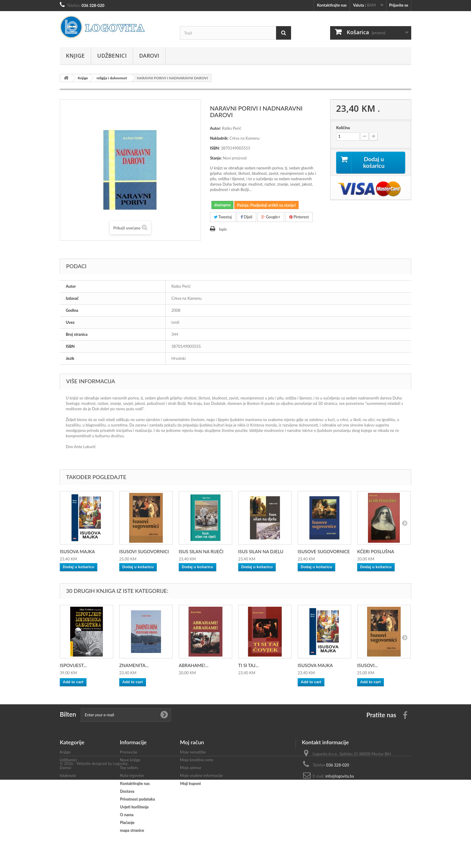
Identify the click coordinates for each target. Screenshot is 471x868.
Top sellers (129, 768)
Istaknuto (68, 775)
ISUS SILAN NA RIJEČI (201, 551)
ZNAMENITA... (134, 665)
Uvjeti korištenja (134, 807)
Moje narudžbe (193, 752)
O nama (127, 815)
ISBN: (215, 148)
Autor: (216, 128)
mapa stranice (132, 830)
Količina (343, 128)
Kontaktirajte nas (332, 5)
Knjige (75, 56)
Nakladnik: (219, 138)
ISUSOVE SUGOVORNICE (324, 551)
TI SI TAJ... (248, 665)
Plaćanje (127, 822)
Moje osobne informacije (201, 775)
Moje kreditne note (197, 760)
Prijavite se (399, 5)
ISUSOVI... (367, 665)
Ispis (223, 229)
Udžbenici (112, 56)
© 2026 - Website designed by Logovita (94, 852)
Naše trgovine (132, 775)
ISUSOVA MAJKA (77, 551)
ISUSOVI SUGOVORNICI (144, 551)
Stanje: (216, 158)
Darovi (149, 56)
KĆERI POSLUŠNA (376, 551)
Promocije (129, 752)
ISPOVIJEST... (73, 665)
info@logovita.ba (340, 776)
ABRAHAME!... (194, 665)
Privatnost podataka (137, 799)
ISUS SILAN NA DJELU (261, 551)
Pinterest (299, 217)
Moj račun (192, 742)
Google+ (271, 217)
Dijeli (246, 217)
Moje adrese (191, 768)
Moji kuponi (190, 783)
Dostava (127, 791)
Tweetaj (223, 217)
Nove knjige (130, 760)
